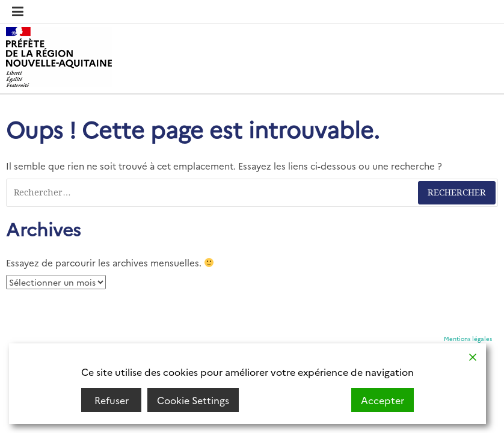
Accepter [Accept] (383, 400)
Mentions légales (468, 339)
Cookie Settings (193, 400)
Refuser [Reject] (112, 400)
